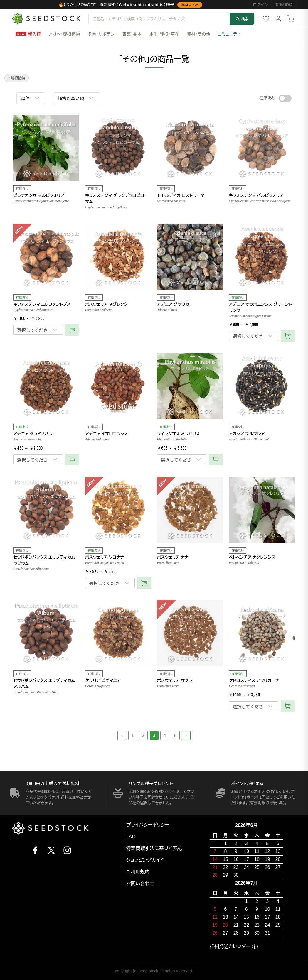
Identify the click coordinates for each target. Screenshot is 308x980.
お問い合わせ (140, 884)
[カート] (291, 19)
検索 (242, 19)
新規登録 (284, 5)
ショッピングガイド (145, 860)
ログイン (260, 5)
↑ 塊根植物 (17, 78)
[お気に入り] (266, 19)
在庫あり (267, 98)
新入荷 (35, 34)
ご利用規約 (138, 872)
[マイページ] (278, 19)
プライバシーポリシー (148, 825)
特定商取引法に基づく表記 (154, 848)
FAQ (131, 837)
